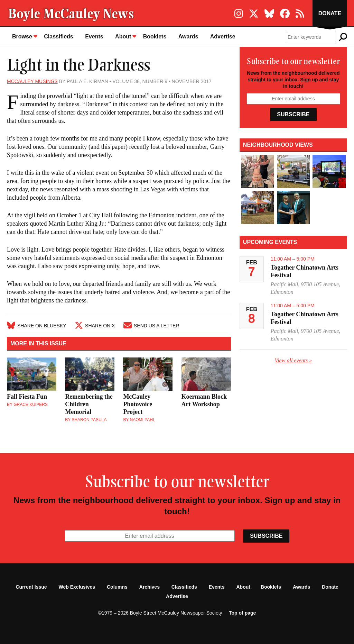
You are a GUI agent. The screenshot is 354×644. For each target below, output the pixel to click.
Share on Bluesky (37, 326)
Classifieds (58, 37)
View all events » (294, 360)
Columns (117, 587)
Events (94, 37)
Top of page (242, 613)
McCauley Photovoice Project (138, 404)
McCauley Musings (32, 81)
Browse (25, 36)
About (126, 36)
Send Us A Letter (151, 326)
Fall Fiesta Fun (27, 397)
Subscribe (293, 114)
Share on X (95, 326)
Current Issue (31, 587)
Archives (150, 587)
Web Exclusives (77, 587)
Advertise (223, 37)
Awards (188, 37)
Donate (330, 13)
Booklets (155, 37)
